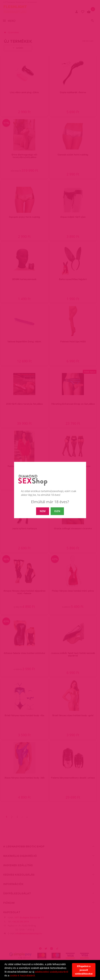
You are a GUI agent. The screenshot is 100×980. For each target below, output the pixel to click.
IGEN (57, 511)
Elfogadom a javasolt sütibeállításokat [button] (84, 970)
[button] (37, 976)
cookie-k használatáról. (23, 976)
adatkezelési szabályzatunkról (52, 972)
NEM (43, 511)
